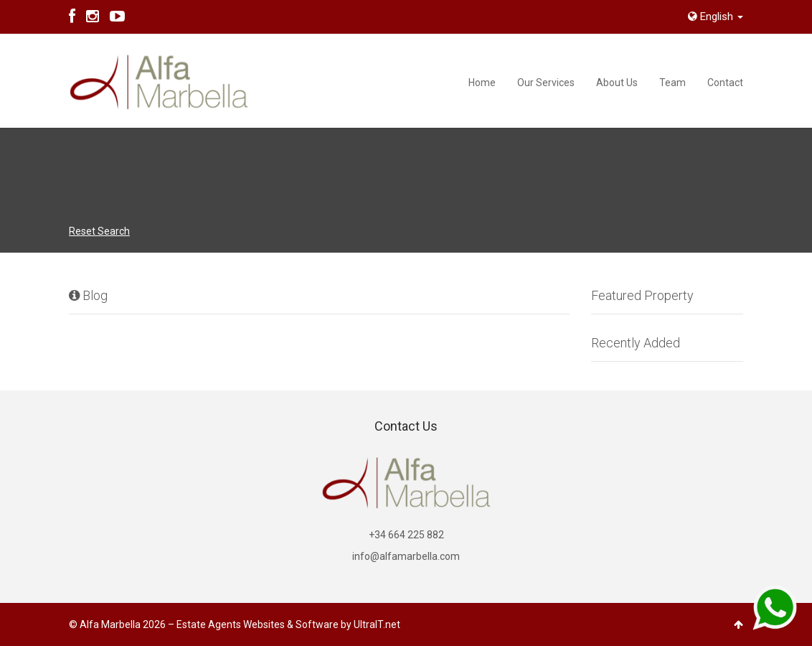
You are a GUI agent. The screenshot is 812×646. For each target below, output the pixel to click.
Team (672, 83)
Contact (725, 83)
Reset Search (99, 231)
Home (482, 83)
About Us (617, 83)
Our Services (546, 83)
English (716, 17)
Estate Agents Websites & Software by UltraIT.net (288, 624)
